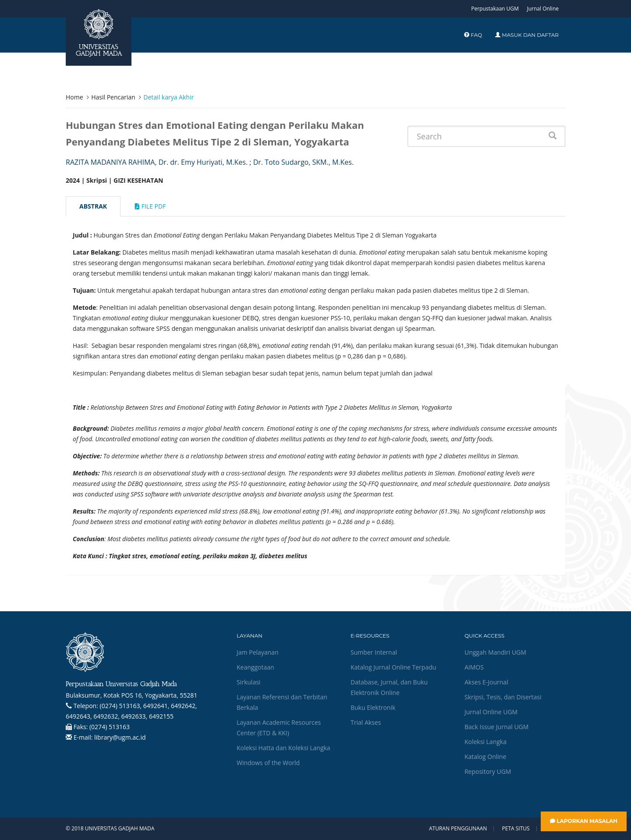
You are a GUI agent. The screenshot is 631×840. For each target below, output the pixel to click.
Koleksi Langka (486, 742)
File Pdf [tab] (150, 206)
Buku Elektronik (373, 707)
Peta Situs (516, 829)
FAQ (473, 35)
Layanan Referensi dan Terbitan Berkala (282, 702)
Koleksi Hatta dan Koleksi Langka (284, 748)
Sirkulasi (248, 682)
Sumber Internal (374, 652)
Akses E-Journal (486, 682)
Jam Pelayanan (257, 652)
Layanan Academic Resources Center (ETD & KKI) (279, 728)
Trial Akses (366, 722)
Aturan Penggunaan (458, 829)
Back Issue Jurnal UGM (496, 727)
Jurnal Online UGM (491, 712)
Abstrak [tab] (93, 206)
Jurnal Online (543, 9)
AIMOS (474, 667)
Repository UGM (488, 771)
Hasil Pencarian (113, 97)
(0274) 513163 (110, 727)
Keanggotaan (255, 667)
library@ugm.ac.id (120, 737)
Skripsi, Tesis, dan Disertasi (503, 697)
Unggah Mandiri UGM (495, 652)
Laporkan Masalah (584, 821)
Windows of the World (268, 763)
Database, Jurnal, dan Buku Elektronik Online (389, 687)
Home (74, 97)
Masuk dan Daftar (527, 35)
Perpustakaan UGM (495, 9)
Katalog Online (485, 757)
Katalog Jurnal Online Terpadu (393, 667)
